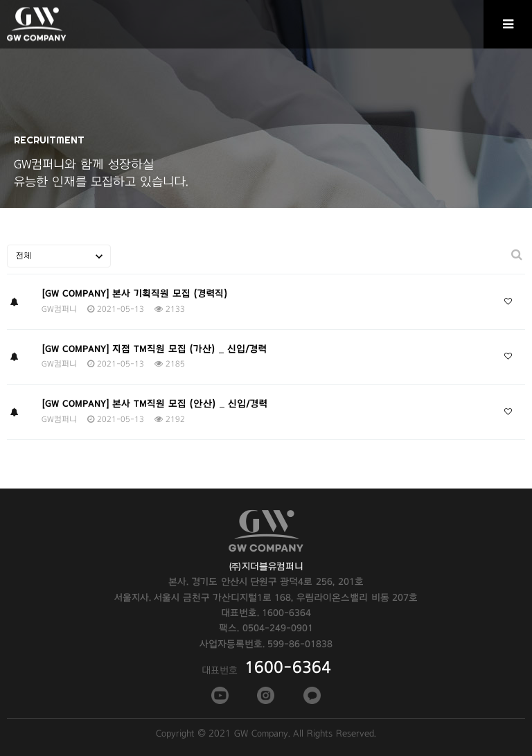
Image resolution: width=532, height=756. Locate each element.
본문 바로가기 (0, 0)
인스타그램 (265, 695)
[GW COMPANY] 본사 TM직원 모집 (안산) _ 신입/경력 (154, 404)
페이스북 (219, 695)
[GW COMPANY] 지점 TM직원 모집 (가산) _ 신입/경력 (154, 349)
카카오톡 (311, 695)
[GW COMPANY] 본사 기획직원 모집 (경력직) (135, 293)
